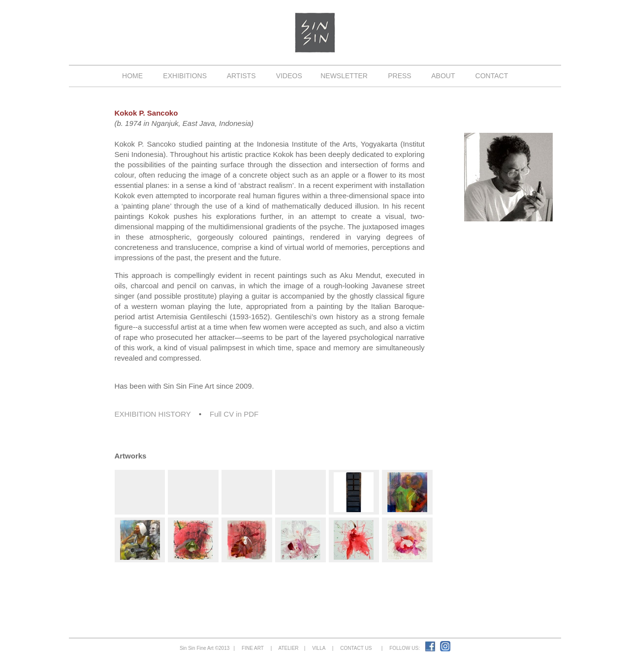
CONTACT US (356, 648)
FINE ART (253, 648)
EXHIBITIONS (185, 76)
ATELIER (289, 648)
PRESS (399, 76)
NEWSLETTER (344, 76)
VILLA (319, 648)
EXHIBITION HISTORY (152, 414)
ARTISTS (242, 76)
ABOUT (443, 76)
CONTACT (492, 76)
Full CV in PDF (234, 414)
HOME (132, 76)
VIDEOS (289, 76)
